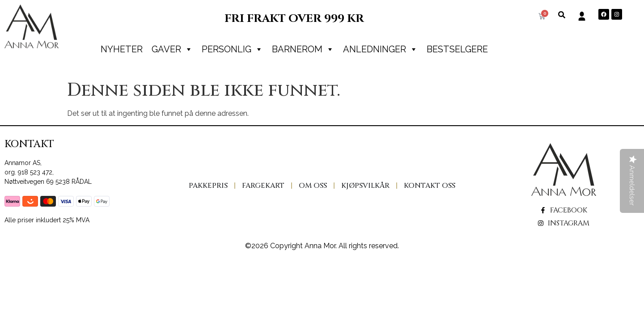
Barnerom (303, 49)
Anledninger (380, 49)
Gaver (172, 49)
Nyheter (122, 49)
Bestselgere (457, 49)
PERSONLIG (232, 49)
